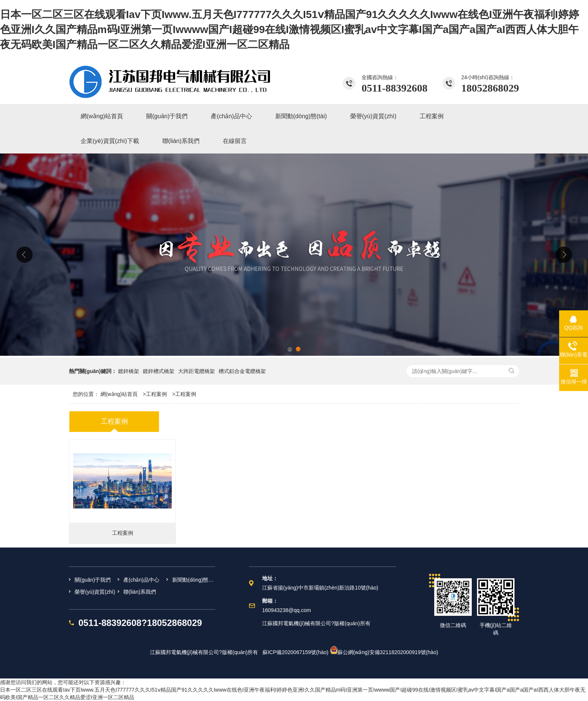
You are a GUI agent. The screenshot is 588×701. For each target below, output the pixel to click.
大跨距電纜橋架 (196, 371)
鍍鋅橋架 (129, 371)
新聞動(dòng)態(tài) (194, 580)
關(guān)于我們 (93, 580)
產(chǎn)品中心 (141, 580)
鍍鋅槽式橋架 (159, 371)
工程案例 (156, 394)
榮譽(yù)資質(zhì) (95, 592)
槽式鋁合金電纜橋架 (242, 371)
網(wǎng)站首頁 (119, 394)
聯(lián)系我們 (140, 592)
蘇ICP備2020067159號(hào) (295, 652)
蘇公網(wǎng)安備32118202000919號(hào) (384, 652)
